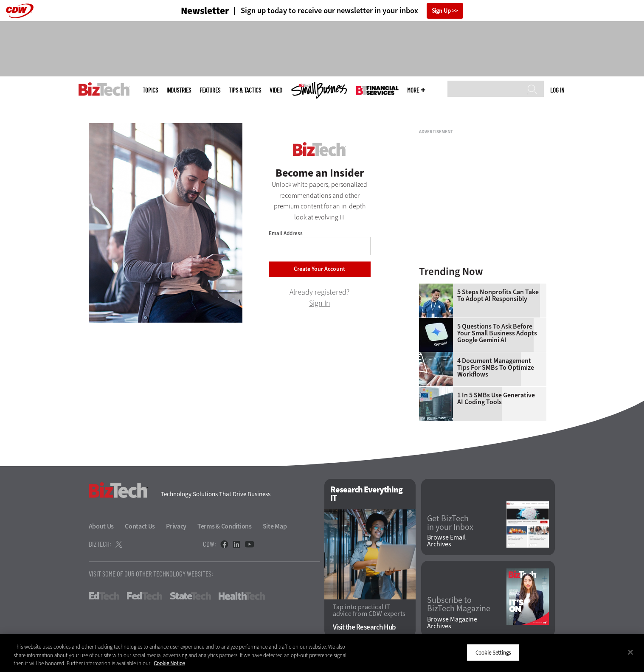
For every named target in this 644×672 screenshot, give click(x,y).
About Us (101, 526)
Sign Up (441, 11)
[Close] (630, 652)
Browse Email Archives (446, 541)
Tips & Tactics (245, 90)
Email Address (286, 233)
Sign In (320, 303)
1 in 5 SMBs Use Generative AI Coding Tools (496, 399)
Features (210, 90)
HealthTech (242, 596)
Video (276, 90)
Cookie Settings (493, 652)
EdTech (104, 596)
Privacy (176, 526)
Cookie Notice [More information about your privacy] (169, 663)
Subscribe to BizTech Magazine (459, 605)
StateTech (190, 596)
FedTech (145, 596)
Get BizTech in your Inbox (450, 523)
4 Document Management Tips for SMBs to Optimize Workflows (496, 368)
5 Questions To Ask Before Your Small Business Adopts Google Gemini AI (497, 333)
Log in (557, 90)
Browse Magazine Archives (452, 623)
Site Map (275, 526)
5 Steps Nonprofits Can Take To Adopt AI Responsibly (498, 295)
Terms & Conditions (225, 526)
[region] (322, 653)
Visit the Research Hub (364, 627)
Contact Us (140, 526)
